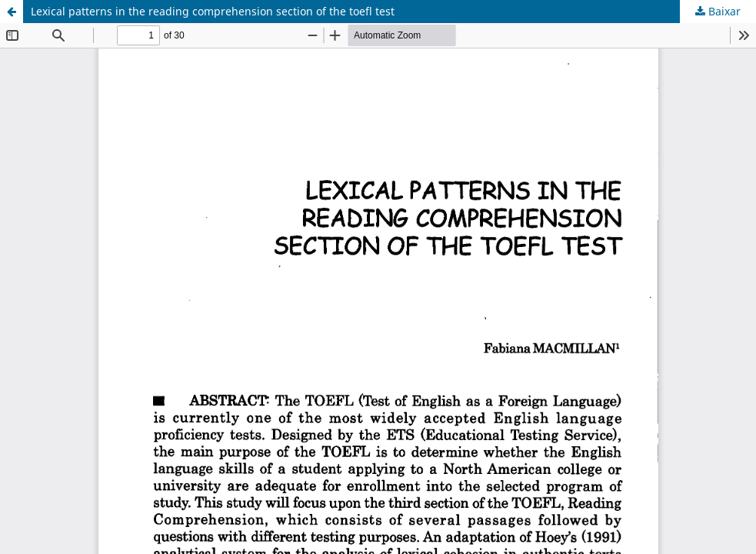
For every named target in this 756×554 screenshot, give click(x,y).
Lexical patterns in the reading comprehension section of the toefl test (213, 11)
